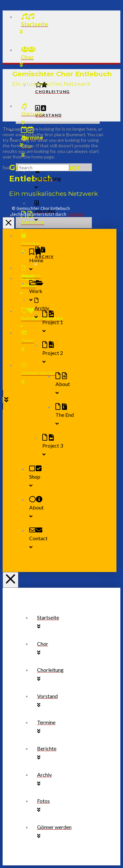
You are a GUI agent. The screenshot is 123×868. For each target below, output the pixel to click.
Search (10, 167)
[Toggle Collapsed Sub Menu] (66, 292)
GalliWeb (76, 214)
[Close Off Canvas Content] (9, 223)
